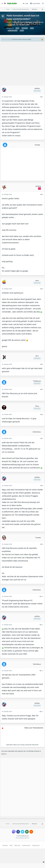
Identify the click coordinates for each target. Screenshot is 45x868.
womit (22, 31)
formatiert (25, 28)
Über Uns (17, 845)
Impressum (36, 845)
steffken (13, 25)
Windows (29, 22)
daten (17, 28)
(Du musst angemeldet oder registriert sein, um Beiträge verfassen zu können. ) (21, 753)
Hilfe (11, 845)
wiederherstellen (13, 31)
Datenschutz (26, 845)
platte (32, 28)
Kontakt (5, 845)
